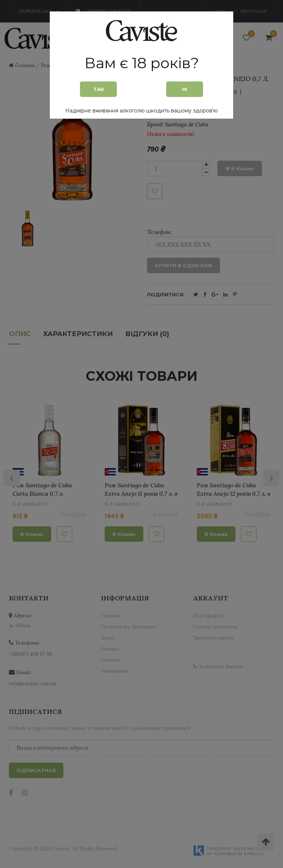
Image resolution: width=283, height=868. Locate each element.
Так (99, 89)
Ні (185, 89)
